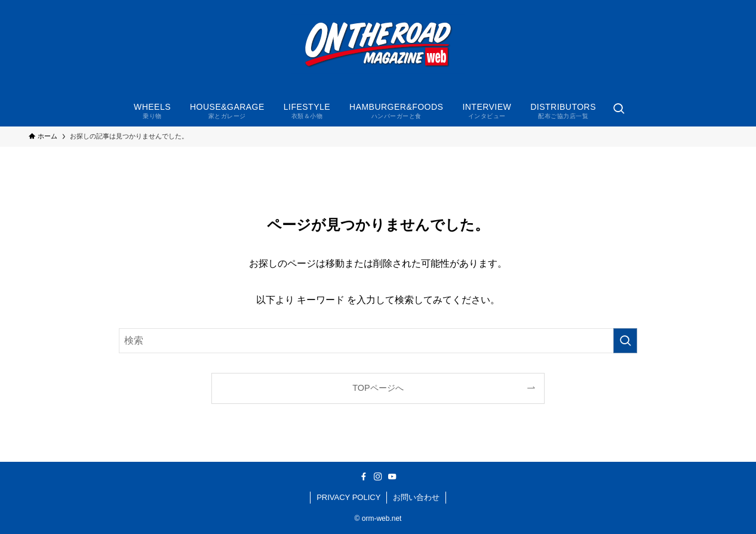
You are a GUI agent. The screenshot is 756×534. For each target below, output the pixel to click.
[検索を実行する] (625, 341)
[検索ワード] (378, 341)
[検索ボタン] (619, 110)
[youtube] (392, 477)
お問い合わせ (416, 497)
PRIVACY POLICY (348, 497)
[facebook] (364, 477)
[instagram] (378, 477)
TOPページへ (378, 388)
